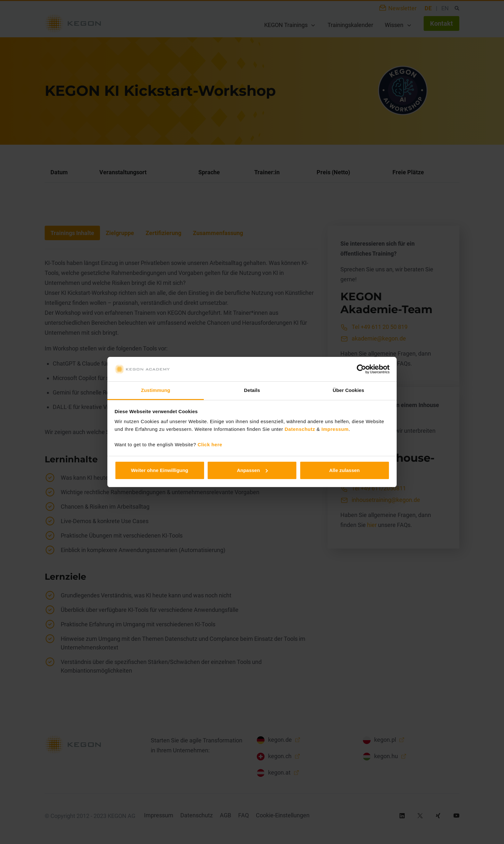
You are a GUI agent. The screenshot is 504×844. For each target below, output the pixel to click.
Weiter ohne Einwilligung (159, 470)
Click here (210, 445)
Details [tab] (252, 390)
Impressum (335, 429)
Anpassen (252, 470)
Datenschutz (300, 429)
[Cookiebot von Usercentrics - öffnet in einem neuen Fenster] (361, 369)
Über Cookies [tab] (348, 390)
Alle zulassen (344, 470)
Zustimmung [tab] (156, 390)
